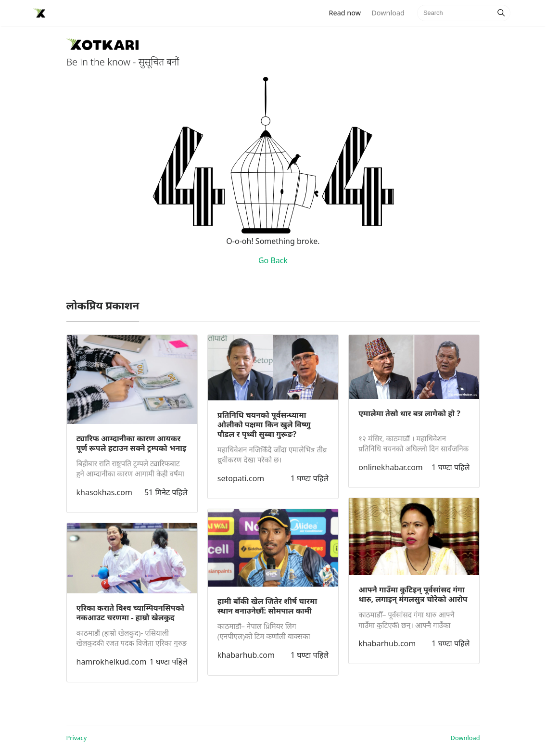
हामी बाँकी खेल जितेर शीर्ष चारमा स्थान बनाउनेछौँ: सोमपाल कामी (267, 606)
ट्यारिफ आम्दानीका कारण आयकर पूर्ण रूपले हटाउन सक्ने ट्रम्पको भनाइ (132, 443)
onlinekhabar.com (391, 467)
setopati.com (241, 478)
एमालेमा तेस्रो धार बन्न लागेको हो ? (409, 413)
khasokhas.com (104, 492)
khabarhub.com (246, 655)
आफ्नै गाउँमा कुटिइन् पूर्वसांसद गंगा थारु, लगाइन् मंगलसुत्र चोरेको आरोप (413, 594)
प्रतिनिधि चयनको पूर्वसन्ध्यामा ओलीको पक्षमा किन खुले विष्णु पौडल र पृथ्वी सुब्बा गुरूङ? (264, 424)
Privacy (77, 738)
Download (388, 13)
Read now (348, 12)
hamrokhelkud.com (112, 662)
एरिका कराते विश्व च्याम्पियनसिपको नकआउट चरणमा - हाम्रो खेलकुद (130, 613)
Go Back (273, 260)
